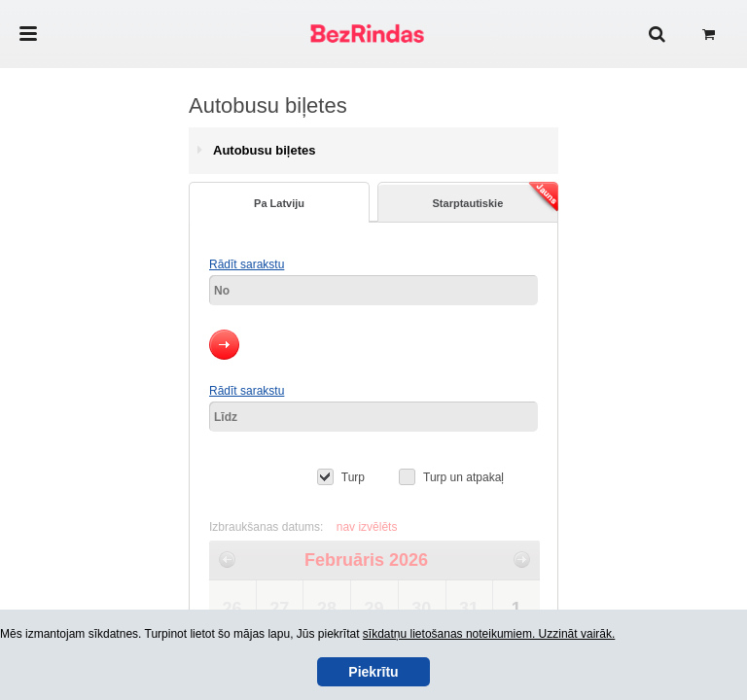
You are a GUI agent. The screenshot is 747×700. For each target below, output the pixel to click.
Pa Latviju (279, 203)
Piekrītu (373, 672)
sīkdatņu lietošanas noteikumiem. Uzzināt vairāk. (489, 634)
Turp (353, 477)
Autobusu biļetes (264, 150)
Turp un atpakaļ (463, 477)
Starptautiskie (496, 198)
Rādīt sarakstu (247, 264)
